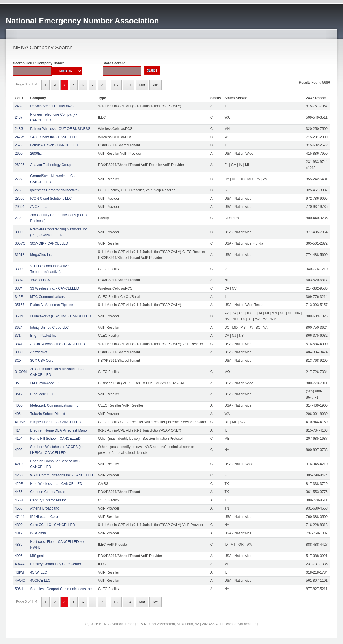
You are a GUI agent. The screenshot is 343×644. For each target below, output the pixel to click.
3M (17, 383)
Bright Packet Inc (43, 336)
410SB (20, 422)
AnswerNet (39, 352)
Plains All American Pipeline (52, 305)
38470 (20, 344)
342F (19, 297)
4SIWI (20, 572)
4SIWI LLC (39, 572)
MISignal (37, 556)
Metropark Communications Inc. (55, 405)
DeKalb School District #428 (52, 106)
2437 (19, 117)
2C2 (18, 218)
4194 (19, 439)
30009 (20, 232)
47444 (20, 517)
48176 (20, 533)
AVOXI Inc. (39, 207)
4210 (19, 464)
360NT (20, 316)
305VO (20, 243)
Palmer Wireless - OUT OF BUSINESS (60, 129)
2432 (19, 106)
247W (19, 137)
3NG (18, 394)
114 (129, 85)
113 (116, 85)
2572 (19, 145)
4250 (19, 475)
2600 (19, 154)
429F (19, 484)
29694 (20, 207)
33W (18, 288)
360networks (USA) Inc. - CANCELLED (60, 316)
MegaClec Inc (41, 255)
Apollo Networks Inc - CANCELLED (58, 344)
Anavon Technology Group (51, 165)
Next (142, 85)
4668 (19, 508)
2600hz (36, 154)
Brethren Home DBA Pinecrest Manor (59, 430)
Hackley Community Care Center (55, 564)
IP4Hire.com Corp (44, 517)
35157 (20, 305)
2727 (19, 179)
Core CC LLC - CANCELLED (53, 525)
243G (19, 129)
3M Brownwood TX (45, 383)
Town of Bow (40, 280)
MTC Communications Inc (50, 297)
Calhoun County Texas (48, 492)
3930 (19, 352)
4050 (19, 405)
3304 (19, 280)
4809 (19, 525)
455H (19, 500)
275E (19, 190)
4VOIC (20, 581)
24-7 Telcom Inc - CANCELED (53, 137)
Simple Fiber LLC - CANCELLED (55, 422)
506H (19, 589)
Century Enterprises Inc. (49, 500)
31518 (20, 255)
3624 (19, 328)
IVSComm (38, 533)
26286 (20, 165)
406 (18, 414)
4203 (19, 450)
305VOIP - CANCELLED (49, 243)
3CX (18, 361)
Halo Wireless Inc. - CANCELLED (56, 484)
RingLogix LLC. (42, 394)
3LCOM (21, 372)
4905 (19, 556)
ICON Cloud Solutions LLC (51, 199)
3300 (19, 269)
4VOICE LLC (40, 581)
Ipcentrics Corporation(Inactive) (54, 190)
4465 (19, 492)
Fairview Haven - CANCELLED (54, 145)
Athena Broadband (45, 508)
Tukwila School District (48, 414)
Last (155, 85)
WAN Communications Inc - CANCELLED (62, 475)
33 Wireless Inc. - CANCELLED (54, 288)
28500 (20, 199)
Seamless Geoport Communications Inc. (61, 589)
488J (19, 545)
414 (18, 430)
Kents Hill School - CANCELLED (55, 439)
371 (18, 336)
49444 (20, 564)
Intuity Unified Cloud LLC (49, 328)
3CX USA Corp (42, 361)
